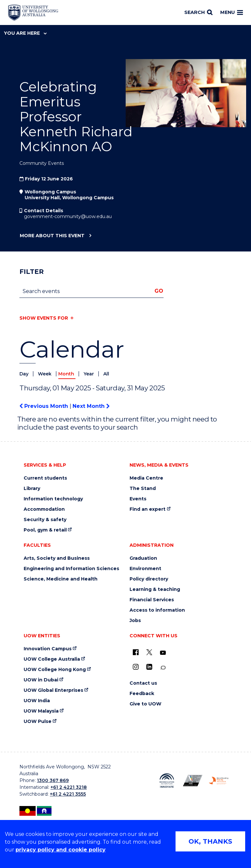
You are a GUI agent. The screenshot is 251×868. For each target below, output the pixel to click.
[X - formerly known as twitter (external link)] (149, 652)
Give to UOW (145, 704)
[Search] (198, 13)
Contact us (143, 683)
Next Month (91, 406)
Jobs (135, 621)
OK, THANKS (210, 841)
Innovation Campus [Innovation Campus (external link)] (48, 649)
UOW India (37, 701)
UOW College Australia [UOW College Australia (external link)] (52, 659)
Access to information (157, 610)
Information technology (53, 499)
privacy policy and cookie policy (61, 850)
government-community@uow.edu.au (68, 216)
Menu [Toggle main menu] (232, 12)
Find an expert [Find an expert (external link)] (148, 509)
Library (32, 489)
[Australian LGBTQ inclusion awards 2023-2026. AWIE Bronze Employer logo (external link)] (193, 781)
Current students (45, 478)
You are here (25, 33)
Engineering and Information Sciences (71, 569)
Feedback (142, 694)
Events (138, 499)
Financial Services (152, 600)
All (106, 374)
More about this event (52, 236)
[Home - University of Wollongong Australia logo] (33, 13)
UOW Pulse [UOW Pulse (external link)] (38, 721)
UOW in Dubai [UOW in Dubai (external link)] (41, 680)
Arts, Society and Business (57, 558)
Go (159, 291)
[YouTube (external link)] (163, 653)
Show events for (44, 318)
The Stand (143, 489)
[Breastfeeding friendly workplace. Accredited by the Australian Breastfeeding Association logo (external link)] (219, 781)
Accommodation (44, 509)
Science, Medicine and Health (61, 579)
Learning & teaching (155, 589)
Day (25, 374)
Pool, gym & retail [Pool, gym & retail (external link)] (45, 530)
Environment (145, 569)
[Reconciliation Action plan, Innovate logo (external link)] (167, 781)
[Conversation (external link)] (163, 668)
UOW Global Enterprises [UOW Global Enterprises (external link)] (53, 690)
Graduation (143, 558)
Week (45, 374)
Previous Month (45, 406)
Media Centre (146, 478)
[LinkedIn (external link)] (149, 667)
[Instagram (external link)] (136, 667)
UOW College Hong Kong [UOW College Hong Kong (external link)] (55, 670)
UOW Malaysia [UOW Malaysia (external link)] (41, 711)
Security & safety (45, 520)
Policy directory (149, 579)
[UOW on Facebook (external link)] (136, 652)
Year (89, 374)
